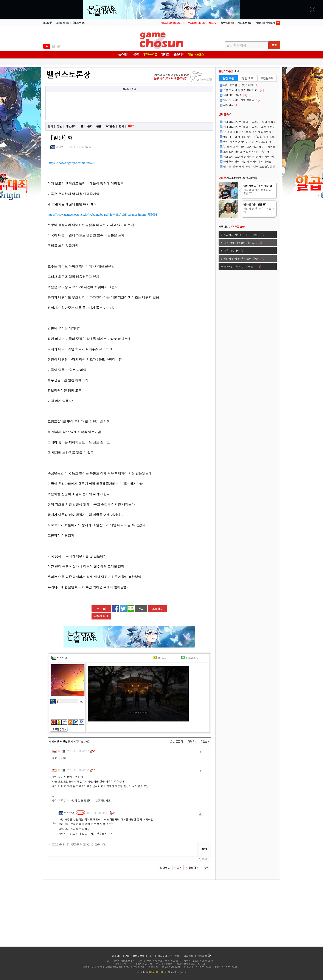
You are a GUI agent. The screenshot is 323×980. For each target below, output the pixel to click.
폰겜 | (100, 126)
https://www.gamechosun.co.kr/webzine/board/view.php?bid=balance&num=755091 (102, 215)
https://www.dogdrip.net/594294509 (72, 163)
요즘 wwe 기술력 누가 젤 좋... (241, 266)
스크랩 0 (157, 609)
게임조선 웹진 (245, 23)
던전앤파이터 (227, 23)
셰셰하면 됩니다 (235, 95)
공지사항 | (190, 956)
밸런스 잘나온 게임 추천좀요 (243, 100)
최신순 (205, 742)
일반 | (61, 126)
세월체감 (231, 105)
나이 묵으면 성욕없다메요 (241, 85)
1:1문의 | (177, 956)
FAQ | (153, 956)
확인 (204, 849)
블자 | (91, 126)
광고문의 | (164, 956)
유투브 (47, 46)
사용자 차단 (101, 616)
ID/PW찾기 (79, 23)
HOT (132, 126)
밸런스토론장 (68, 75)
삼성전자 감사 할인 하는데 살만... (243, 258)
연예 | (122, 126)
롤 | (83, 126)
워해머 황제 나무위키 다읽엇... (241, 242)
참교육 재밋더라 (233, 250)
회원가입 (63, 23)
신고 (141, 609)
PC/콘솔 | (111, 126)
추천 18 (101, 609)
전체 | (51, 126)
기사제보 (204, 956)
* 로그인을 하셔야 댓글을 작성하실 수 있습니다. (123, 849)
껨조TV (212, 23)
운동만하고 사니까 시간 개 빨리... (243, 234)
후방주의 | (72, 126)
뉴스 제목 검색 (236, 45)
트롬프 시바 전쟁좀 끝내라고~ (244, 90)
